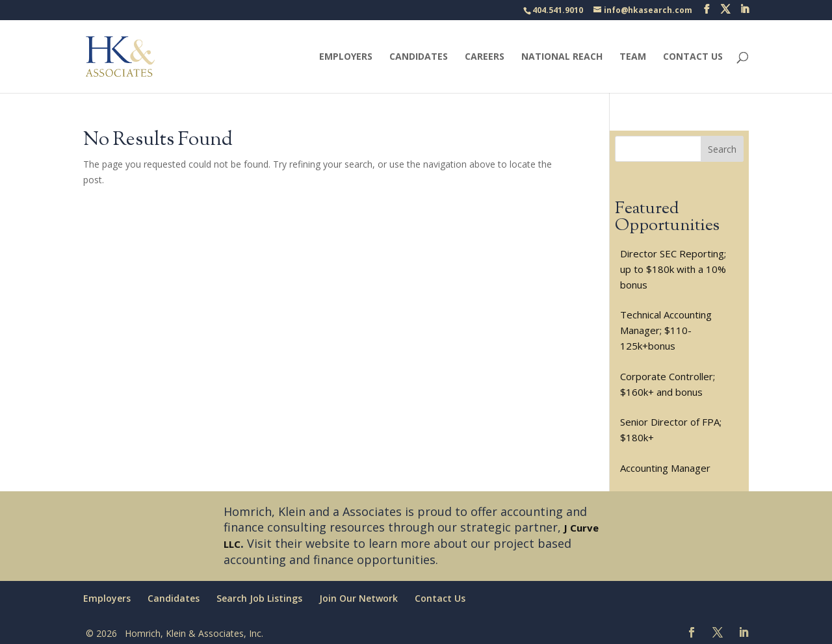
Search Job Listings (259, 598)
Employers (346, 57)
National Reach (562, 57)
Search (722, 149)
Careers (485, 57)
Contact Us (693, 57)
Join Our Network (358, 598)
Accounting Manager (665, 468)
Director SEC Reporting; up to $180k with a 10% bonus (673, 269)
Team (633, 57)
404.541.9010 (558, 10)
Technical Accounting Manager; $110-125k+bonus (666, 330)
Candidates (419, 57)
